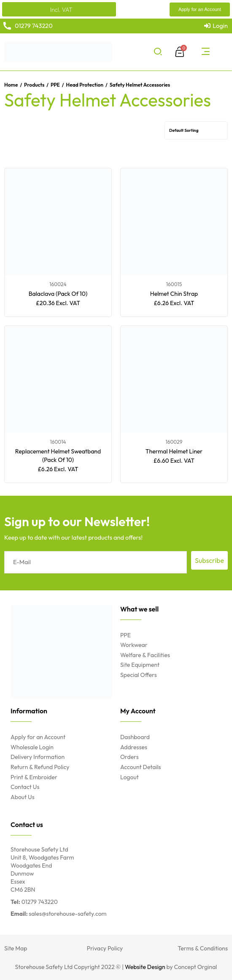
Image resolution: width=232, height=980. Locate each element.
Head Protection (85, 85)
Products (34, 85)
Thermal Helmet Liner (174, 451)
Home (11, 85)
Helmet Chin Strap (174, 294)
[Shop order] (196, 130)
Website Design (145, 967)
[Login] (216, 26)
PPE (55, 85)
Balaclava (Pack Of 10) (58, 294)
